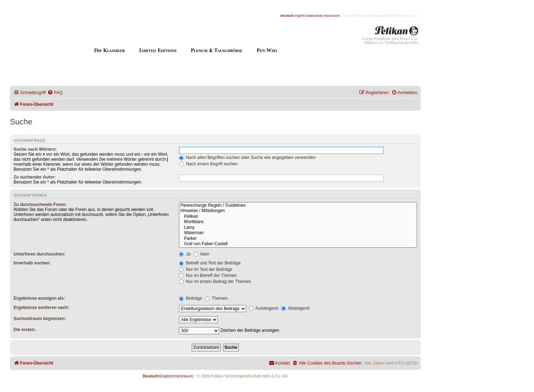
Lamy (298, 228)
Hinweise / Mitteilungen (298, 211)
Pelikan (298, 217)
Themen (216, 298)
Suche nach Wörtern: (35, 149)
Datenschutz (314, 16)
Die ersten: (25, 330)
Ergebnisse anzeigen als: (39, 298)
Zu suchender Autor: (35, 177)
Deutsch (287, 16)
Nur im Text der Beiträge (206, 269)
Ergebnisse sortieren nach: (41, 308)
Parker (298, 239)
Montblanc (298, 222)
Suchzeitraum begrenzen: (40, 319)
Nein (201, 254)
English (299, 16)
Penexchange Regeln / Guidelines (298, 206)
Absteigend (295, 308)
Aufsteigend (264, 308)
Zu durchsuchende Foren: (40, 205)
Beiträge (190, 298)
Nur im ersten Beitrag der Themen (215, 282)
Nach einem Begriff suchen (208, 164)
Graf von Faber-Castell (298, 244)
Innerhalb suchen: (32, 263)
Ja (185, 254)
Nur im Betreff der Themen (208, 275)
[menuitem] (55, 93)
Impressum (332, 16)
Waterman (298, 233)
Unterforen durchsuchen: (39, 254)
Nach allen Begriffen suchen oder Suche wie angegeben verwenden (247, 158)
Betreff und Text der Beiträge (210, 263)
